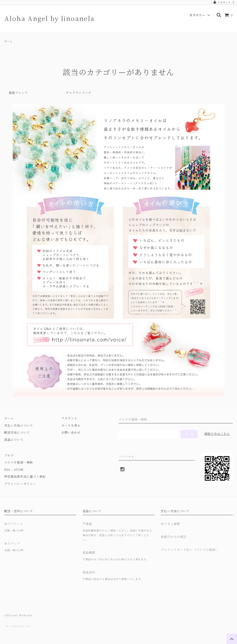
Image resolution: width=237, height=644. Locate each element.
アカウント (224, 2)
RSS (7, 469)
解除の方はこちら (217, 434)
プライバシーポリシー (20, 484)
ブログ (9, 455)
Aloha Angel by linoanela (49, 18)
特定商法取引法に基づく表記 (25, 476)
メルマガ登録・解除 (19, 462)
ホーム (8, 41)
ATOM (19, 469)
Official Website (19, 615)
